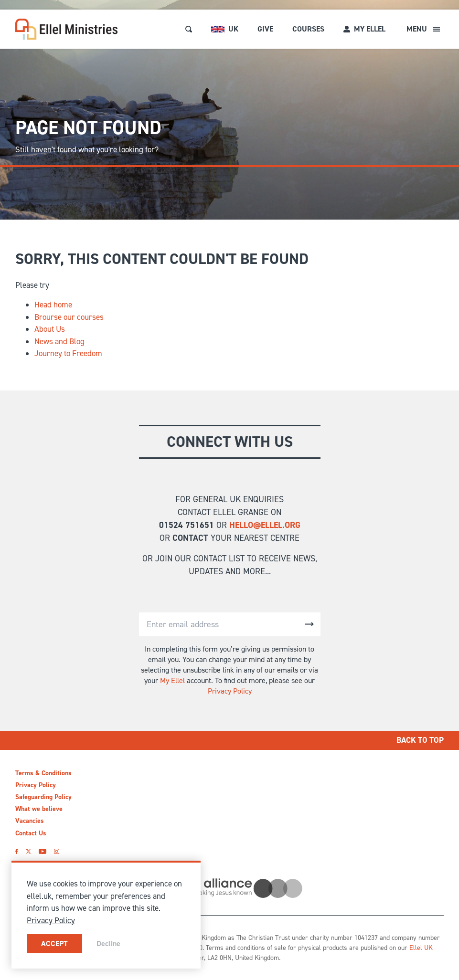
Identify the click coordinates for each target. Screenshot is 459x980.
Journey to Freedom (68, 353)
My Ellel (172, 680)
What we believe (39, 809)
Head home (53, 305)
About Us (50, 329)
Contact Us (31, 833)
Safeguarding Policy (43, 797)
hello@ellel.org (265, 525)
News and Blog (59, 341)
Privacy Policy (230, 691)
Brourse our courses (69, 317)
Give (265, 29)
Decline (108, 943)
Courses (308, 29)
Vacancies (30, 821)
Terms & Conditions (43, 773)
